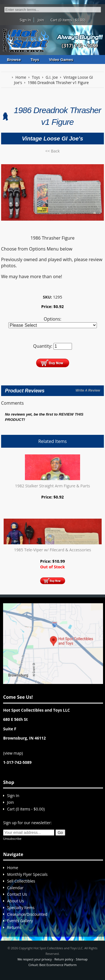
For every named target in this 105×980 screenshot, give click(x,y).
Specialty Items (21, 908)
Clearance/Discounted (27, 914)
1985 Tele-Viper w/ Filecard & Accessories (53, 550)
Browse (14, 60)
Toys (35, 60)
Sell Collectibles (21, 881)
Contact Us (17, 894)
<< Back (53, 151)
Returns (14, 927)
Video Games (61, 60)
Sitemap (82, 959)
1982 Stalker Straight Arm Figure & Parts (53, 486)
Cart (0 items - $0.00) (68, 20)
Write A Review (88, 390)
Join (41, 20)
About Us (15, 901)
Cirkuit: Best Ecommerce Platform (52, 965)
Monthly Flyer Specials (27, 874)
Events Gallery (20, 921)
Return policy (64, 959)
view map (13, 753)
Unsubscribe (12, 839)
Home (13, 868)
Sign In (25, 20)
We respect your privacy (35, 959)
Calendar (15, 888)
